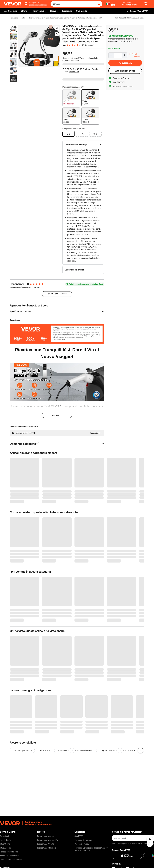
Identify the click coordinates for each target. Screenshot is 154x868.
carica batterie (129, 750)
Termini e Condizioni (83, 840)
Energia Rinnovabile (36, 18)
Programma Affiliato (46, 844)
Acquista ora (125, 63)
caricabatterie (44, 750)
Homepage (14, 18)
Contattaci (4, 836)
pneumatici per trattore (22, 750)
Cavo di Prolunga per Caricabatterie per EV (87, 18)
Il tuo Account (6, 848)
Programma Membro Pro (48, 840)
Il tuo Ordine (5, 844)
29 (32, 287)
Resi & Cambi (6, 840)
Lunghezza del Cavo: (72, 129)
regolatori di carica (109, 750)
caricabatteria (63, 750)
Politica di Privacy (82, 844)
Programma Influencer (47, 848)
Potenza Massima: (71, 87)
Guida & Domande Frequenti (12, 860)
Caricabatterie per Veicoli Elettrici (57, 18)
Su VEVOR (79, 836)
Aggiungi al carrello (125, 71)
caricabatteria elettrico (85, 750)
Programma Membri (46, 836)
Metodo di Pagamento (9, 856)
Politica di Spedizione (9, 852)
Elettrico (24, 18)
